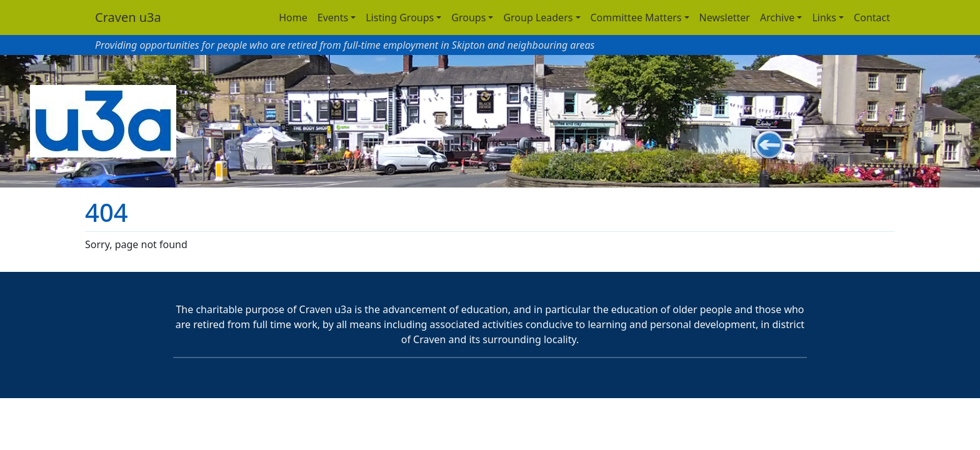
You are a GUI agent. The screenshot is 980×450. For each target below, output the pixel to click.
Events (333, 17)
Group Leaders (538, 17)
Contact (872, 17)
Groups (468, 17)
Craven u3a (128, 17)
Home (293, 17)
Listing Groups (400, 17)
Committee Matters (636, 17)
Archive (777, 17)
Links (824, 17)
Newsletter (725, 17)
